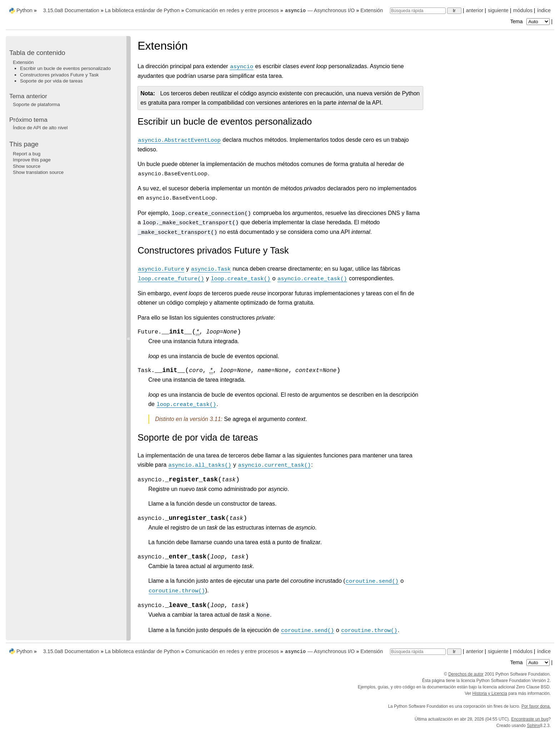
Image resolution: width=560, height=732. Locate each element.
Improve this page (32, 160)
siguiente (498, 10)
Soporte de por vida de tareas (51, 81)
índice (544, 10)
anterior (475, 10)
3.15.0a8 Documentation (71, 10)
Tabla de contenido (37, 53)
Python (24, 10)
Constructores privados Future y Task (59, 75)
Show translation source (38, 172)
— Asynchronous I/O (320, 10)
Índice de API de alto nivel (40, 128)
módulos (522, 10)
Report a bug (27, 154)
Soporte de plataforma (36, 104)
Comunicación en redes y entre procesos (232, 10)
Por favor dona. (536, 706)
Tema (531, 21)
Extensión (372, 10)
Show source (27, 166)
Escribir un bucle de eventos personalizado (65, 68)
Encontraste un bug (530, 719)
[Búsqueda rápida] (418, 11)
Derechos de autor (466, 674)
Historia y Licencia (490, 693)
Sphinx (533, 726)
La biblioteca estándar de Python (142, 10)
